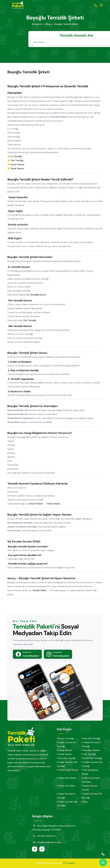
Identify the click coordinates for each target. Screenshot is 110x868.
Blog (48, 24)
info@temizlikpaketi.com (46, 842)
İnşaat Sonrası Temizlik (89, 788)
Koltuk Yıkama (19, 165)
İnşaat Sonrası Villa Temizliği (67, 804)
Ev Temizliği (18, 156)
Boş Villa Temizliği (91, 738)
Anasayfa (37, 24)
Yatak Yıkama (19, 168)
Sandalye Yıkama (90, 750)
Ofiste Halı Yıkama (66, 778)
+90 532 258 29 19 (44, 836)
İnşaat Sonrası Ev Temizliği (66, 744)
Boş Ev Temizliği (65, 738)
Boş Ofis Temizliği (66, 758)
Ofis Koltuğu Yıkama (67, 770)
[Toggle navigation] (101, 5)
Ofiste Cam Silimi (66, 786)
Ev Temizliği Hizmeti (38, 295)
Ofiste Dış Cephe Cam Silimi (91, 780)
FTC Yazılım (69, 863)
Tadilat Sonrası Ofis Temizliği (92, 764)
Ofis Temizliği (18, 161)
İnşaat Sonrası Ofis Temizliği (67, 764)
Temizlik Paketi (41, 590)
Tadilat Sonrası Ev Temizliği (91, 744)
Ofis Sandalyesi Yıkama (90, 772)
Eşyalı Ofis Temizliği (92, 758)
